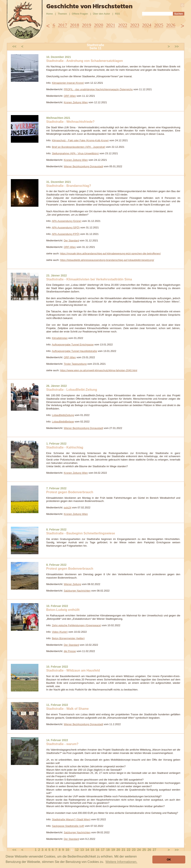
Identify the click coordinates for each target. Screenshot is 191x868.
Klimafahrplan (60, 338)
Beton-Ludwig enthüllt (63, 610)
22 (129, 850)
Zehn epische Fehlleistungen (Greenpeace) (76, 625)
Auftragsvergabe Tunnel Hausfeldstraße (75, 351)
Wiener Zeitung (72, 584)
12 (77, 850)
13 (82, 850)
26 (149, 850)
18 (108, 850)
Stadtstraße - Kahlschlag (65, 447)
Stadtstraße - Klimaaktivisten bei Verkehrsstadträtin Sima (89, 279)
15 (92, 850)
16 (98, 850)
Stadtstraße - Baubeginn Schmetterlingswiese (81, 533)
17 (103, 850)
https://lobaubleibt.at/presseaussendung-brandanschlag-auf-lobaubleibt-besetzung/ (107, 260)
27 (155, 850)
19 (113, 850)
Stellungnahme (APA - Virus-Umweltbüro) (75, 153)
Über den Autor (101, 14)
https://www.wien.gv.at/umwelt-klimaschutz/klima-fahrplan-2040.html (99, 370)
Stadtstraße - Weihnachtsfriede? (70, 122)
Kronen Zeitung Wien (76, 102)
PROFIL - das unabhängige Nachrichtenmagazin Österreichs (98, 89)
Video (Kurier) (60, 632)
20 (118, 850)
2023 (135, 25)
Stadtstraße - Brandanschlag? (69, 186)
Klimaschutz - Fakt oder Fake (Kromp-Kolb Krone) (80, 140)
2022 (123, 25)
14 (87, 850)
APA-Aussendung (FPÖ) (66, 234)
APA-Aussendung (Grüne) (67, 221)
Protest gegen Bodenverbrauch (70, 492)
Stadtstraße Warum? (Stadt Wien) (71, 819)
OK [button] (169, 860)
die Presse (70, 651)
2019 (87, 25)
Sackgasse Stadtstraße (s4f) (68, 826)
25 (144, 850)
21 (123, 850)
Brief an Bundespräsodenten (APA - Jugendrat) (79, 147)
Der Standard (71, 240)
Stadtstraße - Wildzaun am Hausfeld (73, 670)
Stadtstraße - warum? (62, 744)
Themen (62, 14)
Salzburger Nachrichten (77, 591)
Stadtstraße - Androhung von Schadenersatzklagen (85, 61)
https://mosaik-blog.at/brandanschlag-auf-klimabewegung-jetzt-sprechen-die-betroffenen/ (110, 254)
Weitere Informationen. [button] (121, 862)
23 (134, 850)
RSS (118, 14)
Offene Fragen (80, 14)
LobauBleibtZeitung (63, 415)
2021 (111, 25)
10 (67, 850)
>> (177, 47)
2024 (147, 25)
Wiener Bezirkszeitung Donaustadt (83, 166)
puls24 (67, 507)
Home (50, 14)
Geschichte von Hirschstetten (89, 6)
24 (139, 850)
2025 (159, 25)
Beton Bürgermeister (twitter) (68, 638)
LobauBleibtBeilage (63, 422)
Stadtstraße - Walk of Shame (68, 709)
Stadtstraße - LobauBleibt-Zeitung (72, 390)
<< (14, 47)
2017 (62, 25)
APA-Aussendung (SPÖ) (66, 227)
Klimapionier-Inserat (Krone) (68, 83)
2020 (99, 25)
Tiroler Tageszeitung (75, 364)
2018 (75, 25)
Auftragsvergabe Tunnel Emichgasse (73, 345)
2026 (171, 25)
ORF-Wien (70, 96)
